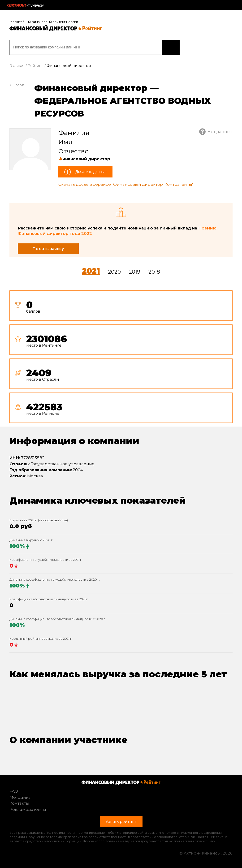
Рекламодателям (28, 809)
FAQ (14, 791)
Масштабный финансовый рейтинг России (44, 22)
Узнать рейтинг (171, 47)
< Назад (17, 85)
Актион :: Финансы (25, 5)
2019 (135, 272)
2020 (114, 272)
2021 (91, 271)
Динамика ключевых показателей (98, 500)
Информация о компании (74, 441)
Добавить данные (91, 172)
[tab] (121, 358)
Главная (17, 66)
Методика (20, 797)
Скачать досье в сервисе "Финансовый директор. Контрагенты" (126, 184)
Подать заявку (48, 249)
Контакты (19, 803)
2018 (154, 272)
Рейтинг (35, 66)
